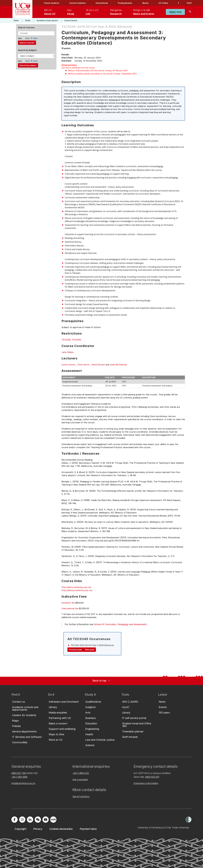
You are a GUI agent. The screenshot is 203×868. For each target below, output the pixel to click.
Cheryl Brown (98, 365)
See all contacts (81, 796)
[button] (175, 12)
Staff (189, 3)
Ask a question (80, 779)
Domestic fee (68, 603)
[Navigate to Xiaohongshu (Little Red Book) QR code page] (53, 820)
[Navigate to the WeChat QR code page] (38, 820)
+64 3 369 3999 (19, 777)
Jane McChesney (119, 365)
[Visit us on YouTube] (46, 820)
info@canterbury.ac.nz (23, 783)
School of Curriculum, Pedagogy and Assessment (120, 624)
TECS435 (76, 340)
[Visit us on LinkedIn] (30, 820)
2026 (35, 38)
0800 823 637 (152, 777)
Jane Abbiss (68, 352)
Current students (77, 3)
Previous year (76, 650)
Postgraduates (125, 3)
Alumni (145, 3)
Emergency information (146, 783)
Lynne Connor (69, 365)
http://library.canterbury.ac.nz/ (77, 590)
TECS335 (66, 340)
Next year (90, 650)
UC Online (163, 3)
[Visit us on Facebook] (15, 820)
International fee (70, 608)
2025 (27, 38)
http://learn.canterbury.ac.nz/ (76, 587)
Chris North (83, 365)
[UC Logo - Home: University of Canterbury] (22, 9)
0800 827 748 (19, 773)
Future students (52, 3)
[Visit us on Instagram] (22, 820)
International (102, 3)
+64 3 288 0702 (81, 773)
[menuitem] (50, 12)
